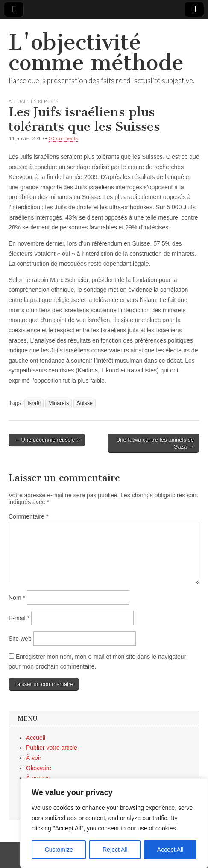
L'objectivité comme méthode (96, 52)
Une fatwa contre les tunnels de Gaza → (155, 443)
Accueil (36, 738)
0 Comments (63, 138)
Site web (20, 639)
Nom (17, 598)
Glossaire (39, 768)
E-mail (19, 618)
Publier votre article (52, 748)
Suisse (85, 403)
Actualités (22, 101)
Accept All (170, 850)
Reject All (115, 850)
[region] (114, 823)
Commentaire (28, 516)
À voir (34, 758)
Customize (59, 850)
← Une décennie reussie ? (47, 440)
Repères (48, 101)
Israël (34, 403)
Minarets (59, 403)
